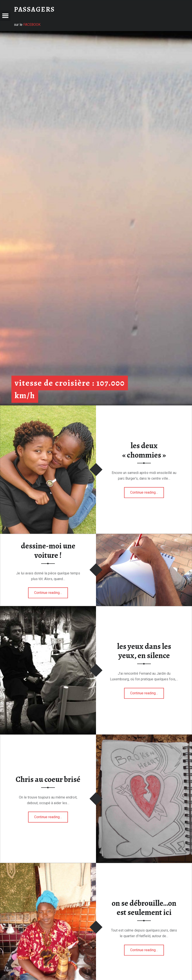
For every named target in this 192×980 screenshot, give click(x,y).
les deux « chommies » (144, 450)
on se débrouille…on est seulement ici (144, 908)
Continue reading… (147, 491)
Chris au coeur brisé (48, 779)
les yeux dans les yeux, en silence (144, 651)
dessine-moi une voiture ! (48, 551)
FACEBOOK (32, 25)
